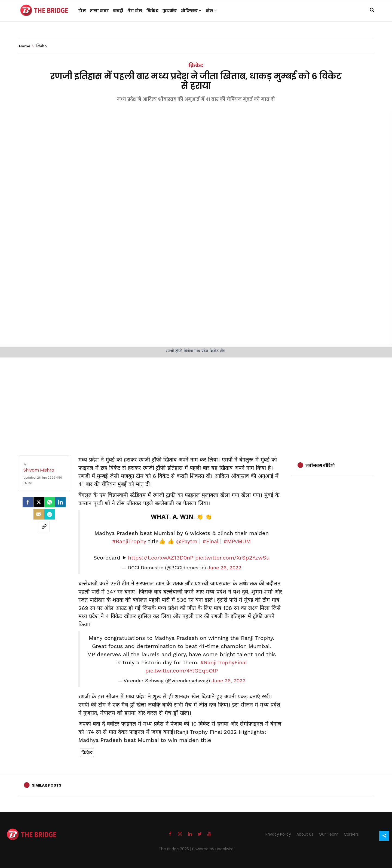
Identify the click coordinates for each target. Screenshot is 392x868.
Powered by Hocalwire (213, 849)
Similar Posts (47, 785)
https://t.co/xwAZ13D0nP (161, 558)
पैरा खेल (135, 11)
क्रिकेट (152, 11)
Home (26, 46)
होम (82, 11)
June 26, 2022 (224, 568)
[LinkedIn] (60, 502)
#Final (210, 541)
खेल (212, 11)
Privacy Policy (278, 834)
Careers (351, 834)
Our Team (329, 834)
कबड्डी (118, 11)
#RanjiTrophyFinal (223, 662)
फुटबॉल (170, 11)
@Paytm (187, 541)
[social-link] (44, 527)
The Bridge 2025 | (175, 849)
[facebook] (28, 502)
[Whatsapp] (50, 502)
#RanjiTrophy (129, 541)
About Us (305, 834)
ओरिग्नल (191, 11)
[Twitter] (39, 502)
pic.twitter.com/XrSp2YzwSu (232, 558)
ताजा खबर (99, 11)
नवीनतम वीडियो (320, 465)
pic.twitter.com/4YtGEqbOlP (182, 671)
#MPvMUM (237, 541)
